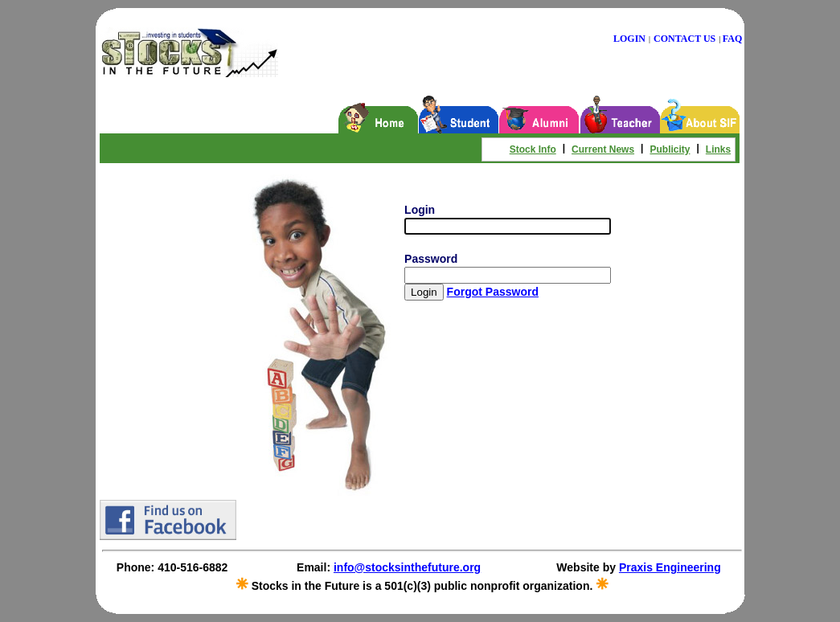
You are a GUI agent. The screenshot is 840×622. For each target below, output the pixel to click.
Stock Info (533, 149)
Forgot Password (493, 292)
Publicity (670, 149)
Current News (603, 149)
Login (420, 210)
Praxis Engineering (670, 567)
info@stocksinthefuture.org (407, 567)
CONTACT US (684, 39)
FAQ (732, 39)
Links (718, 149)
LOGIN (629, 39)
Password (431, 259)
